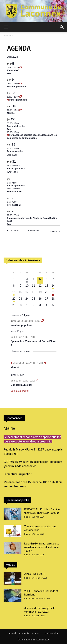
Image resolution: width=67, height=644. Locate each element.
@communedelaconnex (20, 466)
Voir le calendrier (20, 391)
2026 (47, 640)
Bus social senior (16, 126)
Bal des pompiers (16, 169)
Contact (36, 633)
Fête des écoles (15, 151)
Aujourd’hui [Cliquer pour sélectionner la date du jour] (33, 231)
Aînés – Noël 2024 (34, 574)
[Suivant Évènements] (55, 232)
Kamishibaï (13, 70)
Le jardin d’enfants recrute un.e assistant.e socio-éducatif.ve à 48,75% (42, 547)
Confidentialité (51, 633)
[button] (6, 27)
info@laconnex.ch (37, 462)
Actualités (24, 633)
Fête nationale (14, 192)
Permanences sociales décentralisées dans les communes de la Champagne (32, 137)
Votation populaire (16, 87)
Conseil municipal (18, 100)
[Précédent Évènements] (13, 231)
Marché (11, 113)
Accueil (7, 36)
